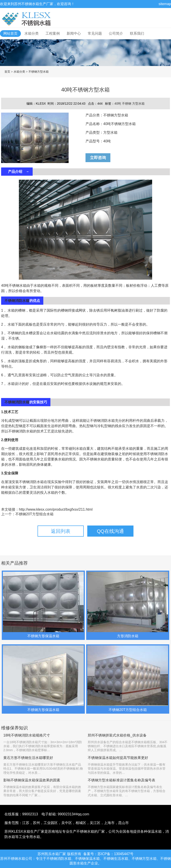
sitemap (165, 4)
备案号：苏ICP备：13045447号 (108, 854)
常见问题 (95, 33)
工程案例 (53, 33)
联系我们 (137, 33)
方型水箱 (138, 104)
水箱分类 (32, 33)
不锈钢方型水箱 (39, 72)
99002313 (30, 814)
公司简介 (116, 33)
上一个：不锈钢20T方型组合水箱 (27, 514)
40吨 (118, 104)
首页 (7, 72)
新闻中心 (74, 33)
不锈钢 (127, 104)
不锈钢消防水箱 (17, 301)
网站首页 (10, 33)
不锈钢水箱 (30, 4)
